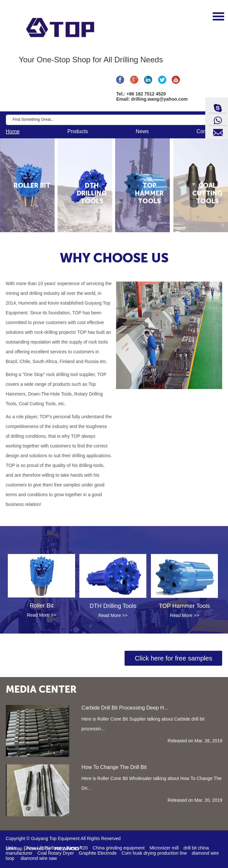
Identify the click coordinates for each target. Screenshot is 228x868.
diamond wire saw (39, 858)
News (142, 131)
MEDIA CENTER (41, 689)
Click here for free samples (174, 658)
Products (78, 131)
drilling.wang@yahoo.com (159, 99)
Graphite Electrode (98, 853)
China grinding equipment (119, 848)
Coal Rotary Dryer (56, 853)
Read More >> (42, 615)
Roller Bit (41, 606)
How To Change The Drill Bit (114, 767)
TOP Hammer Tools (184, 606)
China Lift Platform (42, 848)
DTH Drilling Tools (113, 606)
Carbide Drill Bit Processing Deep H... (125, 708)
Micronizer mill (164, 848)
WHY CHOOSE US (114, 258)
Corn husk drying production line (154, 853)
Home (13, 131)
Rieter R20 (77, 848)
